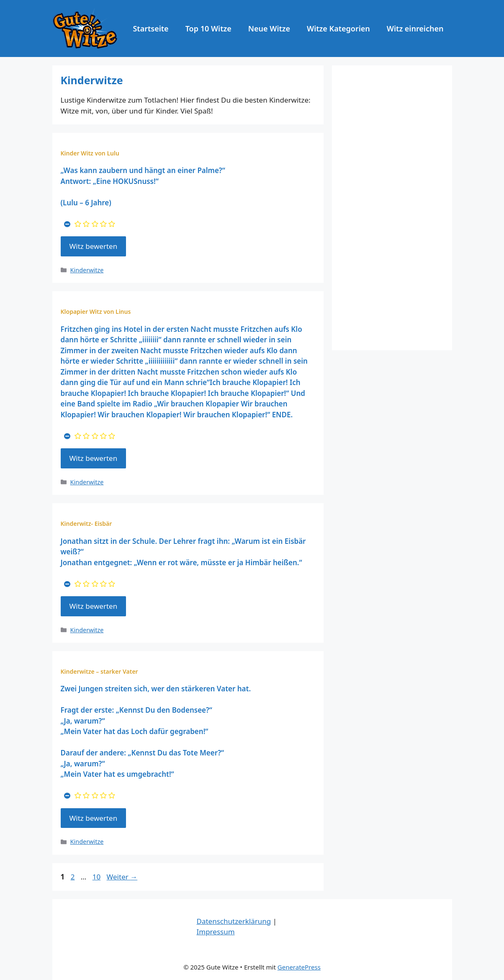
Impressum (216, 932)
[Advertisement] (392, 208)
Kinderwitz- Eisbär (86, 524)
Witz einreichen (415, 28)
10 (97, 877)
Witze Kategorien (338, 28)
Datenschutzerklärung (234, 921)
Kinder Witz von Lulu (90, 153)
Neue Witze (269, 28)
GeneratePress (299, 967)
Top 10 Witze (208, 28)
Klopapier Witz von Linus (96, 312)
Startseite (150, 28)
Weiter (122, 877)
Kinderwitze (87, 270)
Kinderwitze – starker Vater (99, 671)
